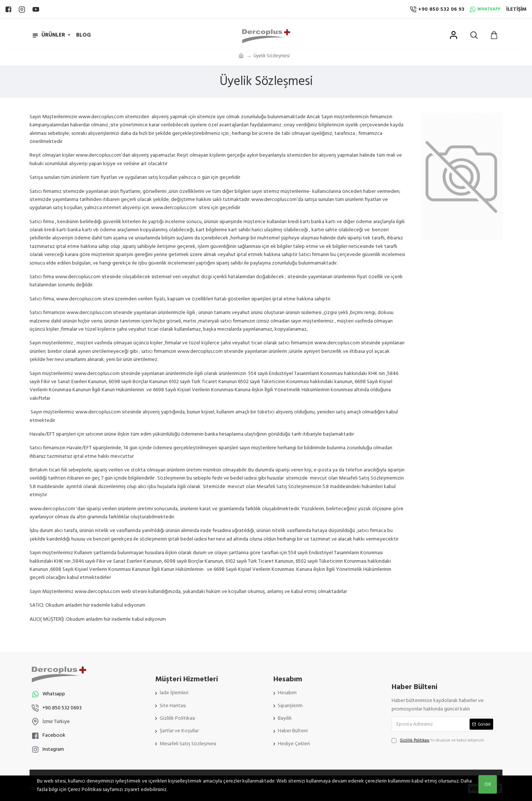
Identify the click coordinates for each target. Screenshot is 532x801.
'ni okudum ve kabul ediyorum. (438, 740)
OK (488, 784)
